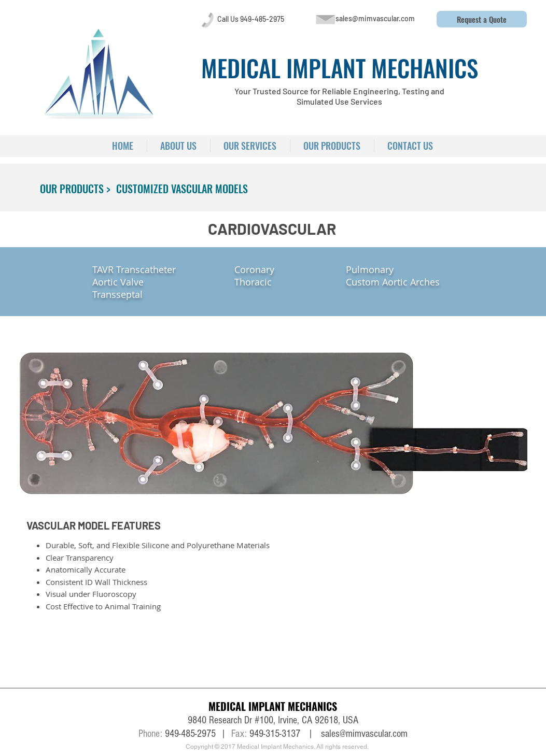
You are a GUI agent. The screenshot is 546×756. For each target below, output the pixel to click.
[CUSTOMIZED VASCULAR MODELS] (182, 189)
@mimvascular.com (374, 734)
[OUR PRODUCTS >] (75, 189)
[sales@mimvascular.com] (375, 19)
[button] (482, 19)
